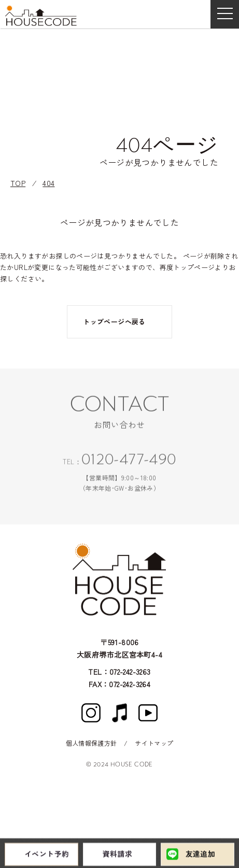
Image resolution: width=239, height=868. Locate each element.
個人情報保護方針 (92, 743)
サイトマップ (154, 743)
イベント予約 (47, 855)
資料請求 (118, 855)
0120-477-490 (129, 462)
